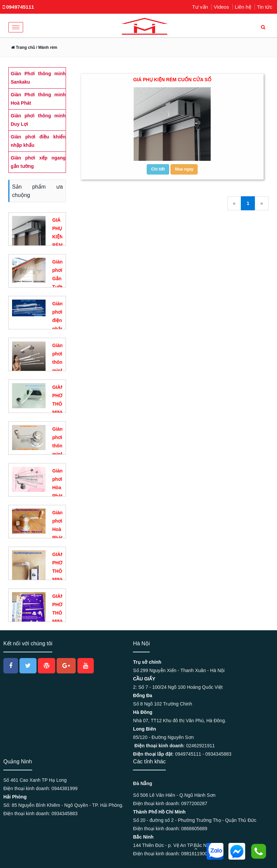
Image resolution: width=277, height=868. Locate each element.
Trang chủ (23, 47)
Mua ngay (184, 169)
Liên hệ (243, 7)
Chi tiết (158, 169)
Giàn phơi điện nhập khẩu (58, 320)
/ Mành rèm (46, 47)
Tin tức (265, 7)
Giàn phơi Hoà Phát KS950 (59, 529)
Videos (221, 7)
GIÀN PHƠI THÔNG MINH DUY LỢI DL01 (61, 412)
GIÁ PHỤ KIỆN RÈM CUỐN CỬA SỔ (172, 80)
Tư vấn (200, 7)
